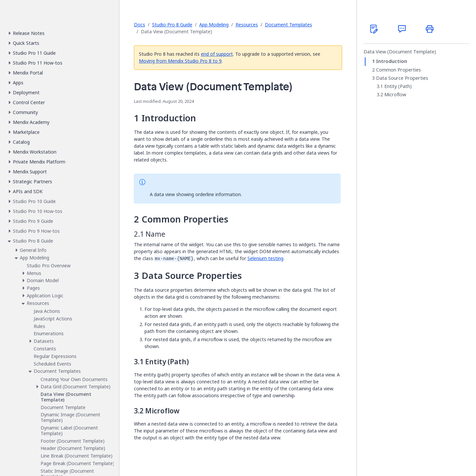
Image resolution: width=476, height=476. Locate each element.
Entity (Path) (398, 86)
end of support (217, 54)
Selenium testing (265, 258)
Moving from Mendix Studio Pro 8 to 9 (180, 61)
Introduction (392, 61)
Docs (140, 25)
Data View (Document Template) (400, 52)
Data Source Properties (402, 78)
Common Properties (398, 70)
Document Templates (288, 25)
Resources (247, 25)
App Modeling (214, 25)
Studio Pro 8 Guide (172, 25)
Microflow (395, 95)
